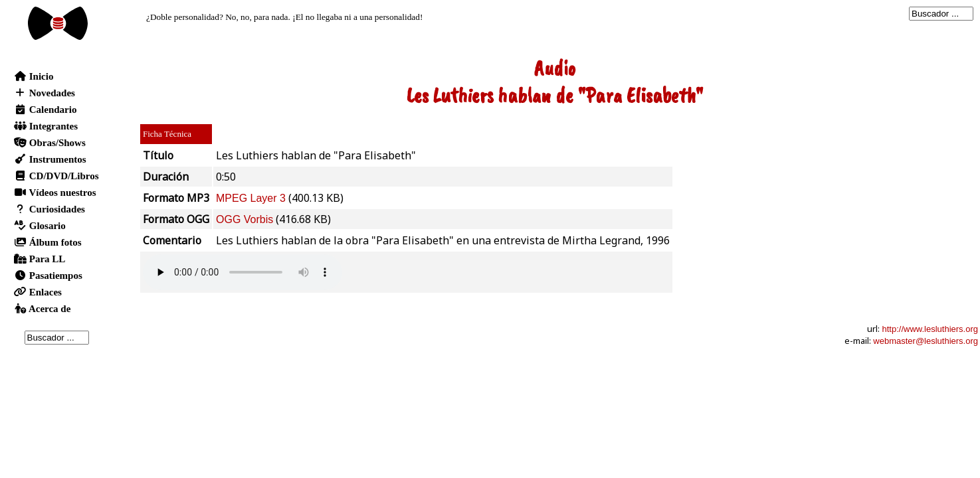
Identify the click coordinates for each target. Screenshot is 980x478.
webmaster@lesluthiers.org (926, 341)
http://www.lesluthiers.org (930, 329)
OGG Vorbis (245, 219)
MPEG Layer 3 (251, 198)
